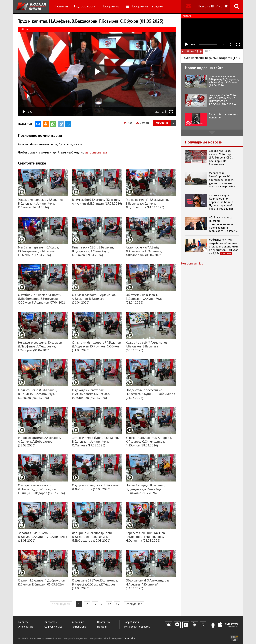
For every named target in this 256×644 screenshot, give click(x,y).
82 (109, 604)
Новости (61, 6)
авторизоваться (96, 152)
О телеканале (26, 627)
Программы (111, 6)
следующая (134, 604)
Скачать (143, 123)
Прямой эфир (78, 627)
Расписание (77, 622)
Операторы (51, 622)
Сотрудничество (53, 627)
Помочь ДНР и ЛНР (213, 6)
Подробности (85, 6)
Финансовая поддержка (137, 627)
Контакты (23, 622)
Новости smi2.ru (192, 263)
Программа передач (144, 6)
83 (117, 604)
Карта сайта (129, 638)
